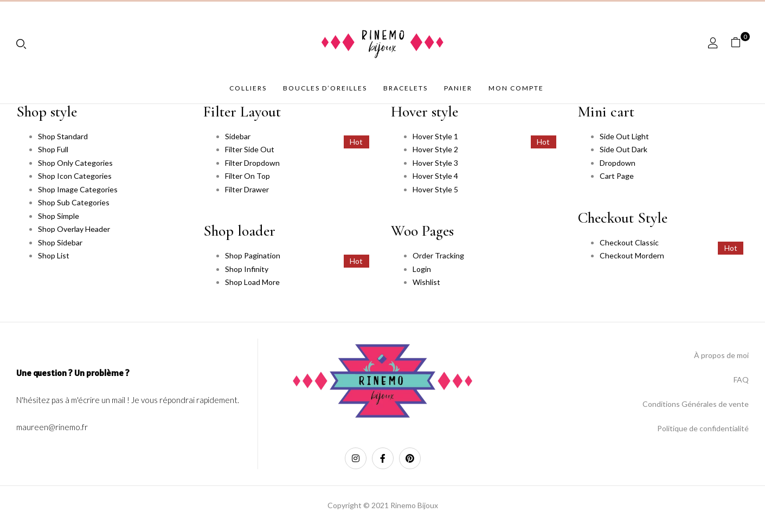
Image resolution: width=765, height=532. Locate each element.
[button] (740, 43)
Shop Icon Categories (75, 176)
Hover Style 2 (435, 149)
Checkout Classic (629, 242)
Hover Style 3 (435, 163)
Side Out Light (624, 136)
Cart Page (617, 176)
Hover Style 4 (435, 176)
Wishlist (426, 282)
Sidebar (238, 136)
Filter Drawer (247, 189)
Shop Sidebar (60, 242)
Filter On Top (247, 176)
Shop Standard (63, 136)
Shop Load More (252, 282)
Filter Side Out (250, 149)
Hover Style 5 (435, 189)
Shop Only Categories (75, 163)
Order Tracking (438, 255)
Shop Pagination (253, 255)
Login (422, 269)
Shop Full (53, 149)
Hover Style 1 (435, 136)
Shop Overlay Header (74, 229)
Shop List (54, 255)
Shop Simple (59, 216)
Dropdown (618, 163)
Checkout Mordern (632, 255)
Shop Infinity (247, 269)
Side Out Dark (623, 149)
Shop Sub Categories (74, 202)
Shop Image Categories (78, 189)
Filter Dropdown (252, 163)
